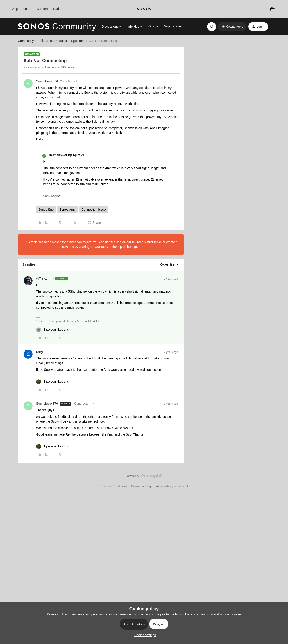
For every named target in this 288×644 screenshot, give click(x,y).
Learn (27, 9)
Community (26, 41)
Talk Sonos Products (52, 41)
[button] (232, 27)
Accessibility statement (172, 486)
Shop (14, 9)
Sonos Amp (68, 210)
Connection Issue (94, 210)
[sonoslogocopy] (144, 9)
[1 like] (53, 330)
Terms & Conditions (114, 486)
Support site (173, 26)
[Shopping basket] (272, 9)
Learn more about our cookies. (221, 614)
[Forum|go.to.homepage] (57, 27)
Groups (154, 26)
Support (42, 9)
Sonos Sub (46, 210)
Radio (57, 9)
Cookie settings (142, 486)
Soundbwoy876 (47, 81)
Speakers (78, 41)
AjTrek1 (42, 278)
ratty (40, 352)
